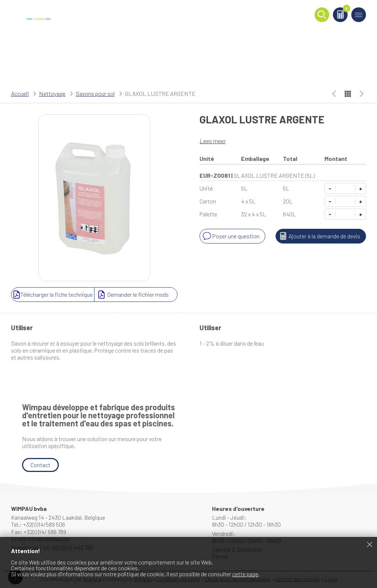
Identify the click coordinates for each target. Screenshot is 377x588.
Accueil (20, 93)
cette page (245, 574)
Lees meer (213, 141)
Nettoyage (52, 93)
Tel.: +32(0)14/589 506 (38, 524)
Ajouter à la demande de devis (319, 236)
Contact (40, 465)
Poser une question (230, 236)
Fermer (370, 544)
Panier (345, 10)
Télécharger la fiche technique (53, 295)
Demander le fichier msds (132, 295)
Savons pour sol (95, 93)
